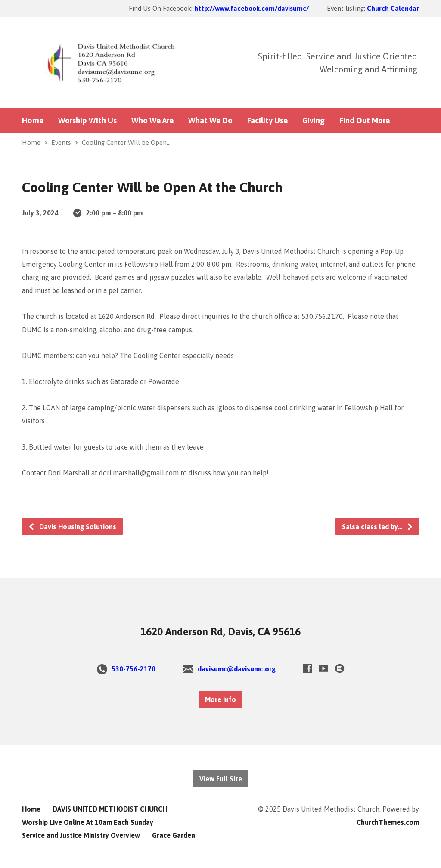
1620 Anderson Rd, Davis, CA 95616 (220, 632)
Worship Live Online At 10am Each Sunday (88, 822)
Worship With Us (87, 121)
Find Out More (365, 121)
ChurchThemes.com (388, 822)
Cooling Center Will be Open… (126, 142)
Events (61, 142)
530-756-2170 (134, 669)
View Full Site (221, 779)
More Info (220, 699)
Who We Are (152, 121)
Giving (314, 121)
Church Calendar (393, 8)
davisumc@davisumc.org (237, 669)
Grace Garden (174, 835)
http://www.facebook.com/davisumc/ (252, 8)
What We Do (210, 121)
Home (33, 121)
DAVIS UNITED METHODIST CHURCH (110, 809)
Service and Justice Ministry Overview (81, 835)
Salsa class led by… (378, 527)
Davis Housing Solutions (72, 527)
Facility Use (267, 121)
